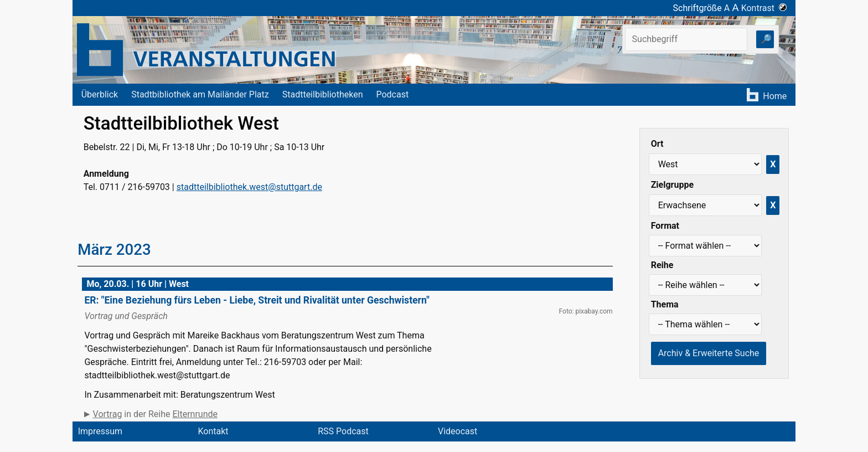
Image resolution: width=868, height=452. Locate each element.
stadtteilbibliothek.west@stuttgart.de (249, 187)
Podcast (392, 94)
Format (665, 226)
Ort (657, 144)
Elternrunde (195, 414)
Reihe (662, 265)
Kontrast (764, 8)
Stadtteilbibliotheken (323, 94)
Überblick (100, 94)
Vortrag (108, 414)
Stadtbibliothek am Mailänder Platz (200, 94)
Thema (665, 304)
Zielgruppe (672, 185)
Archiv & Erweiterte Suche (709, 353)
